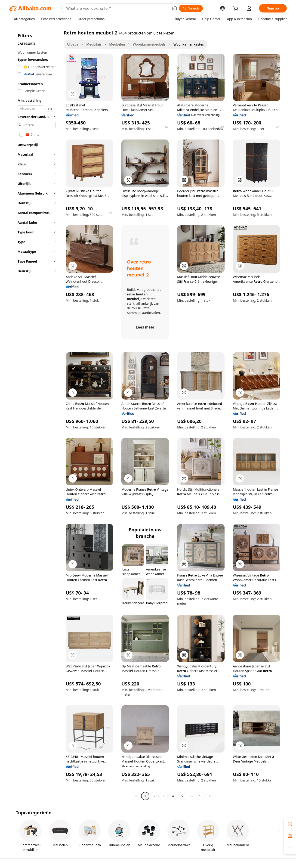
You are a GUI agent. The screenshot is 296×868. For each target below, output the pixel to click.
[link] (290, 824)
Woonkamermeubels (149, 44)
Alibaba (72, 44)
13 (201, 796)
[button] (174, 8)
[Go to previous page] (136, 796)
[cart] (237, 9)
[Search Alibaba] (117, 8)
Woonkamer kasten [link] (189, 44)
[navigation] (35, 415)
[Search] (191, 8)
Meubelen (117, 44)
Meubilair (94, 44)
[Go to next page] (210, 796)
